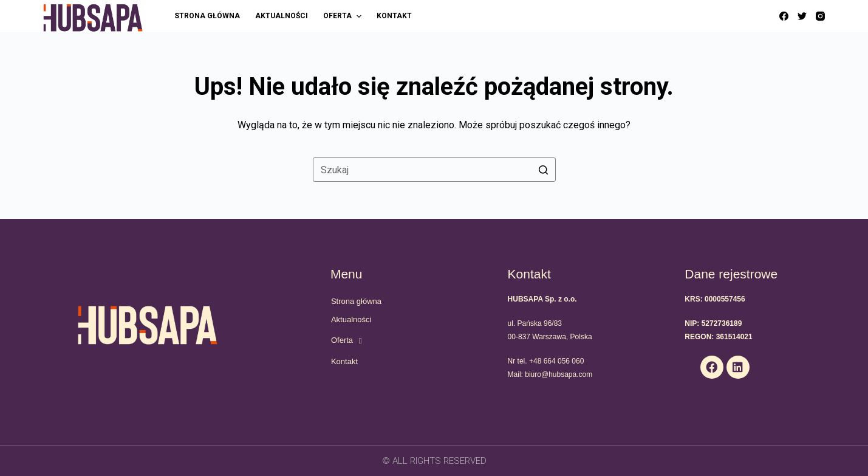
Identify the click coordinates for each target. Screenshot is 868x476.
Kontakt (344, 361)
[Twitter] (802, 16)
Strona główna (356, 301)
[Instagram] (820, 16)
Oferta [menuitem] (343, 16)
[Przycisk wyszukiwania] (544, 170)
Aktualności (351, 319)
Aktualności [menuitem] (282, 16)
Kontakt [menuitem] (394, 16)
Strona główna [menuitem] (207, 16)
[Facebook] (784, 16)
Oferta (347, 341)
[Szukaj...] (434, 170)
